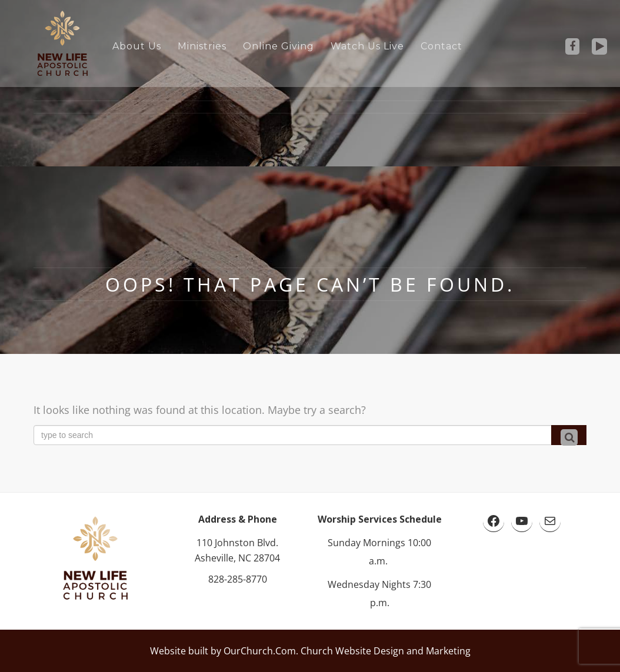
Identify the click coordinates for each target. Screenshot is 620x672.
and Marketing (437, 651)
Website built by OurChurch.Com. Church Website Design (277, 651)
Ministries (202, 46)
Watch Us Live (367, 46)
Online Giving (279, 46)
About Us (137, 46)
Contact (441, 46)
